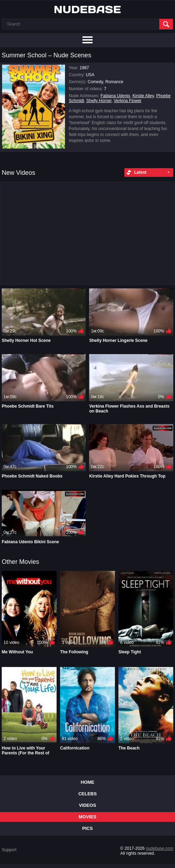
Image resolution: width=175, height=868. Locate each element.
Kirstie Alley (143, 96)
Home (87, 782)
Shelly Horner (99, 101)
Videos (87, 805)
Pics (87, 828)
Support (9, 850)
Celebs (87, 794)
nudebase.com (159, 848)
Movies (87, 817)
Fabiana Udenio (115, 96)
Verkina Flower (128, 101)
